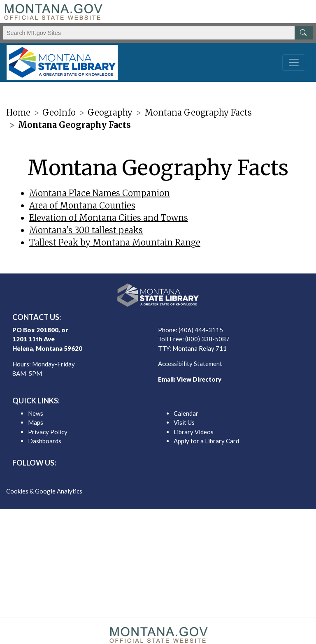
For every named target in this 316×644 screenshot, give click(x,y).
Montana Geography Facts (198, 112)
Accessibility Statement (190, 364)
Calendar (186, 413)
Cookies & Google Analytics (44, 491)
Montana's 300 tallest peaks (86, 230)
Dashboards (45, 441)
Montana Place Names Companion (100, 193)
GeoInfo (59, 112)
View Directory (199, 379)
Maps (36, 422)
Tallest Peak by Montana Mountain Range (115, 242)
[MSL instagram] (165, 477)
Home (18, 112)
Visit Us (184, 422)
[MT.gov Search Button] (304, 33)
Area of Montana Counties (82, 205)
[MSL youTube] (178, 477)
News (36, 413)
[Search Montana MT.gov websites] (158, 33)
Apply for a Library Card (206, 441)
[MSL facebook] (138, 477)
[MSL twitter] (151, 477)
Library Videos (194, 432)
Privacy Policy (48, 432)
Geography (110, 112)
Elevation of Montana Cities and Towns (109, 218)
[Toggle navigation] (294, 63)
